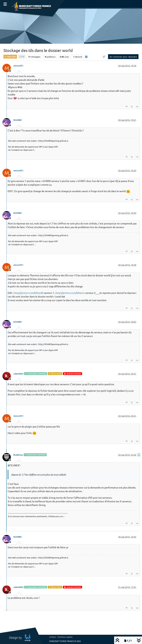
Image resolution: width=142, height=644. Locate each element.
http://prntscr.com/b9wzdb (29, 293)
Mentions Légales (65, 637)
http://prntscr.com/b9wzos (70, 293)
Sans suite (10, 56)
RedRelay (18, 455)
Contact (52, 637)
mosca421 (18, 66)
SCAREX (18, 120)
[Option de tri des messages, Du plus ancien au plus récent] (104, 57)
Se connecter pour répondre (123, 57)
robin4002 (18, 374)
